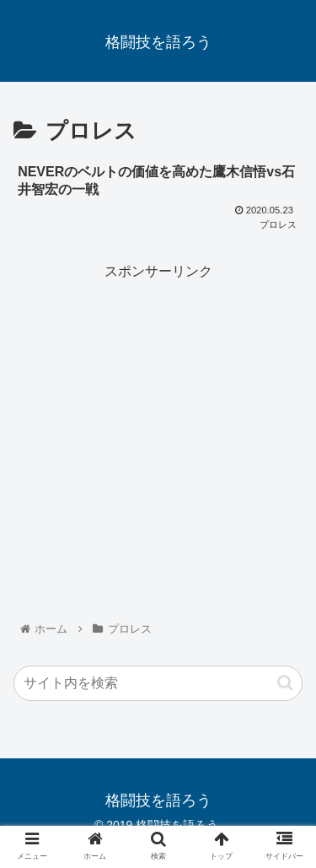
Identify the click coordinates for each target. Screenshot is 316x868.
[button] (285, 683)
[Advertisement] (158, 442)
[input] (158, 683)
